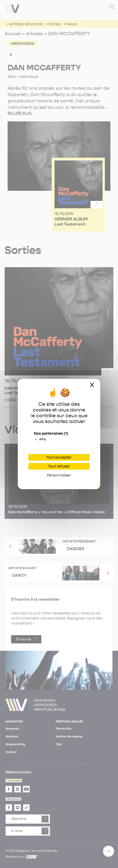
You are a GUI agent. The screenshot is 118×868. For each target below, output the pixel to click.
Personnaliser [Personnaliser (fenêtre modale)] (59, 475)
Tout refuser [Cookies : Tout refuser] (59, 466)
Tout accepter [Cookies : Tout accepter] (59, 457)
